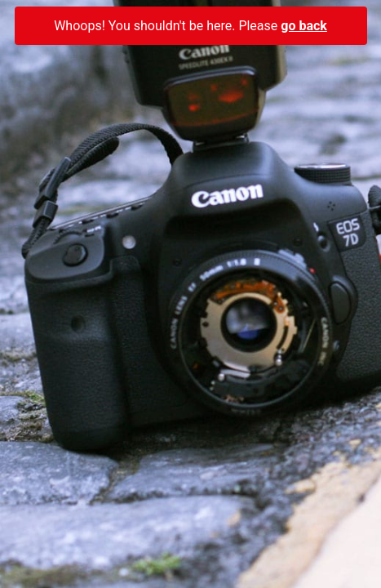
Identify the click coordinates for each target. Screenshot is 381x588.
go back (304, 26)
